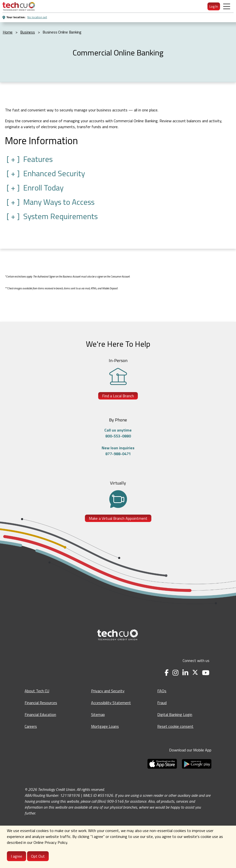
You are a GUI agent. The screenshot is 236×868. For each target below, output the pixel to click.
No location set (37, 17)
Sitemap (98, 714)
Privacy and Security (108, 691)
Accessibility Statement (111, 703)
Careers (31, 726)
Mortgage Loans (105, 726)
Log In (214, 6)
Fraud (162, 703)
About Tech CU (37, 691)
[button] (118, 159)
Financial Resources (41, 703)
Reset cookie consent (175, 726)
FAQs (162, 691)
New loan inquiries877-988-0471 (118, 451)
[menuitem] (19, 6)
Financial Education (40, 714)
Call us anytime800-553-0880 (118, 433)
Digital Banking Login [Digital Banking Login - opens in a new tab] (175, 714)
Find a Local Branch (118, 396)
